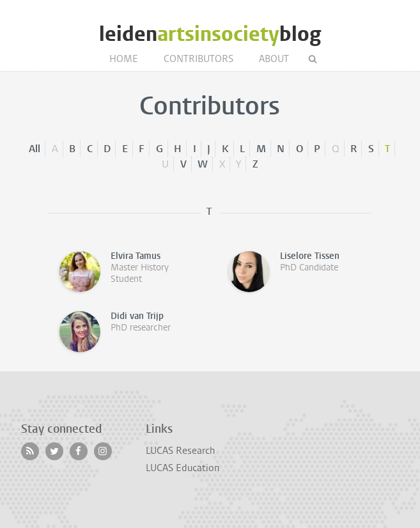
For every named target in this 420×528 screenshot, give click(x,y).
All (35, 149)
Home (124, 59)
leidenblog (210, 34)
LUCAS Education (183, 468)
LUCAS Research (180, 451)
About (274, 59)
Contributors (198, 59)
